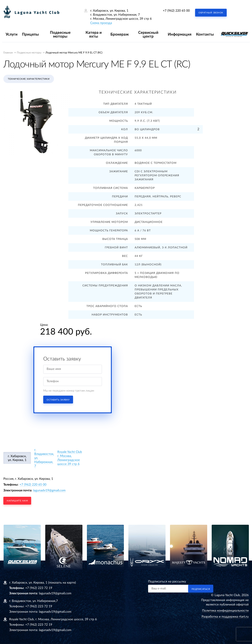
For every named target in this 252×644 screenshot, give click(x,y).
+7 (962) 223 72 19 (39, 588)
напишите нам (17, 501)
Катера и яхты (94, 34)
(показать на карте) (62, 583)
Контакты (205, 34)
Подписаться (201, 589)
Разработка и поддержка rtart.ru (225, 617)
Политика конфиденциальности (225, 611)
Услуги (12, 34)
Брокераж (120, 34)
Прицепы (30, 34)
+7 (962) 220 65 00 (176, 11)
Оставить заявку (58, 400)
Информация (180, 34)
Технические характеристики (29, 79)
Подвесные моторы (60, 34)
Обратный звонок (211, 13)
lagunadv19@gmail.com (49, 490)
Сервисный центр (148, 34)
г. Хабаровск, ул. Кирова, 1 (17, 458)
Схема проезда (101, 23)
